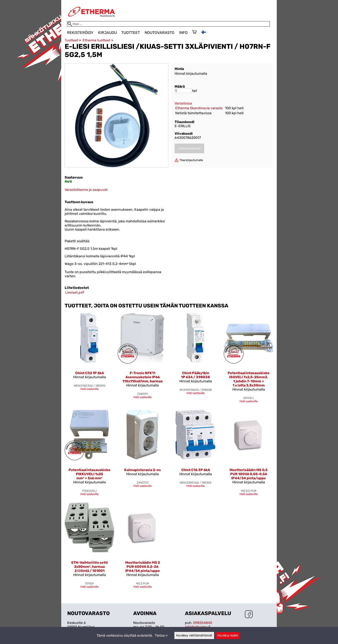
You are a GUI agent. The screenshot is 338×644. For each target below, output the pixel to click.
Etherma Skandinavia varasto (199, 108)
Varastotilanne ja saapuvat (86, 190)
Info (183, 33)
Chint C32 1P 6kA (90, 373)
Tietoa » (161, 635)
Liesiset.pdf (75, 292)
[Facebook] (249, 615)
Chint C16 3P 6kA (196, 470)
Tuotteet (131, 33)
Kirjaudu (107, 33)
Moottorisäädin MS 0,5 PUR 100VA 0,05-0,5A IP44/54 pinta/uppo (249, 474)
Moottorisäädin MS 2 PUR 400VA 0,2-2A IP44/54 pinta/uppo (143, 567)
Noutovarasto (160, 33)
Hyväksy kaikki (228, 635)
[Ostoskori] (194, 32)
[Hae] (168, 24)
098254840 (203, 623)
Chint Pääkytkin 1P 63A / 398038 (196, 375)
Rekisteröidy (80, 33)
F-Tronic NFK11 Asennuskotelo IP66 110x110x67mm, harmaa (142, 377)
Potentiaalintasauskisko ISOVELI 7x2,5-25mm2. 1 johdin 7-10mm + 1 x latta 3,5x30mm (249, 379)
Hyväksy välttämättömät (194, 635)
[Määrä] (183, 91)
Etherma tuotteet (98, 40)
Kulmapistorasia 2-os (142, 470)
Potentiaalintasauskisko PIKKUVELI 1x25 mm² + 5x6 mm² (89, 474)
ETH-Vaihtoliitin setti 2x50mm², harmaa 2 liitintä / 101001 (90, 567)
